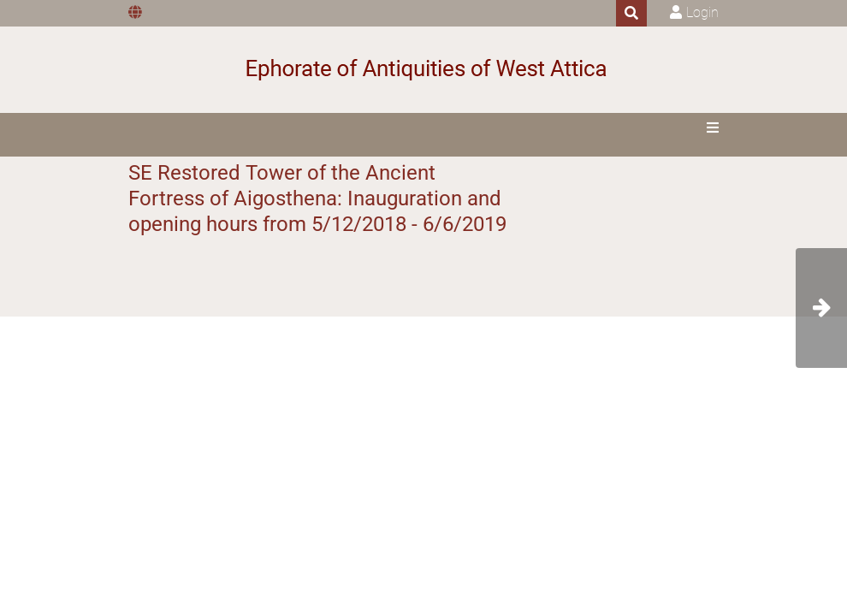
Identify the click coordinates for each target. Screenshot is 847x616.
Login (702, 12)
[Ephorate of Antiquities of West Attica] (424, 70)
